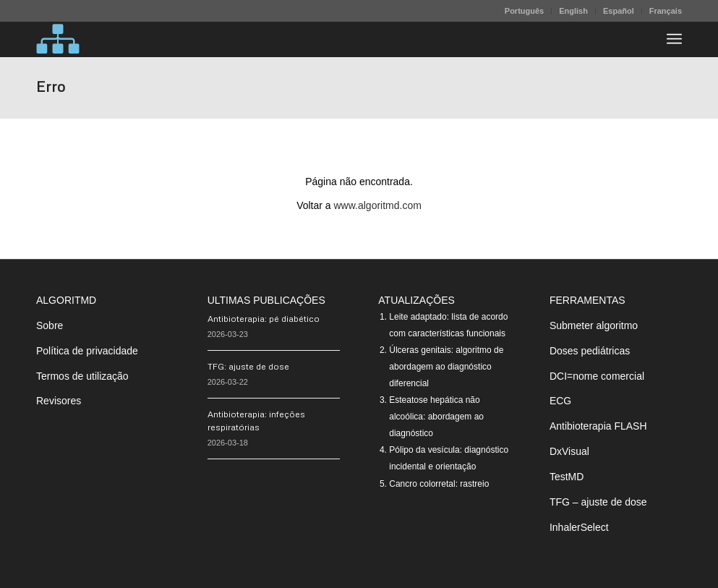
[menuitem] (525, 11)
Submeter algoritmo (594, 325)
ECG (560, 401)
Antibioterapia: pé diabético (264, 319)
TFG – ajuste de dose (598, 502)
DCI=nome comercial (597, 376)
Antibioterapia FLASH (598, 426)
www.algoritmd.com (378, 205)
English (573, 11)
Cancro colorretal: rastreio (439, 484)
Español (619, 11)
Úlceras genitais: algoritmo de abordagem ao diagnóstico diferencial (446, 367)
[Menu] (674, 39)
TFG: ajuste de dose (248, 366)
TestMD (567, 477)
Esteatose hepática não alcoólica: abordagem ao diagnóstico (436, 417)
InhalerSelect (579, 527)
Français (666, 11)
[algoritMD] (58, 39)
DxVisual (569, 451)
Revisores (59, 401)
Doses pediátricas (590, 351)
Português (524, 11)
